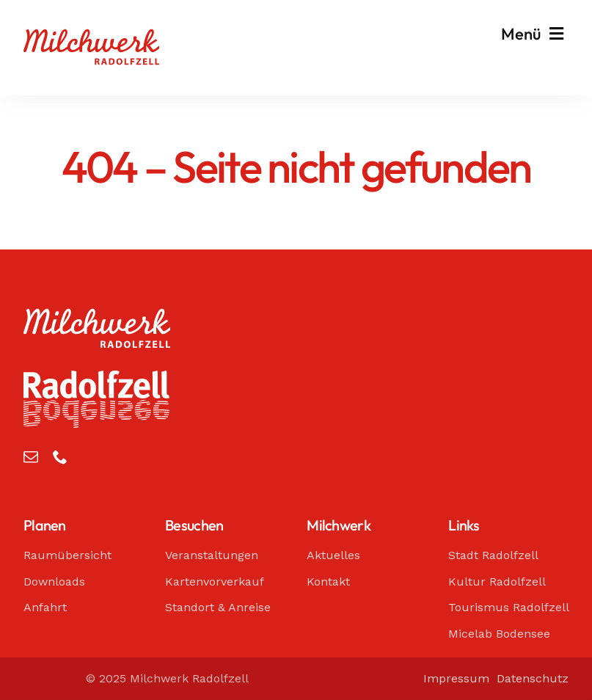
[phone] (60, 457)
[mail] (31, 457)
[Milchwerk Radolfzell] (91, 36)
